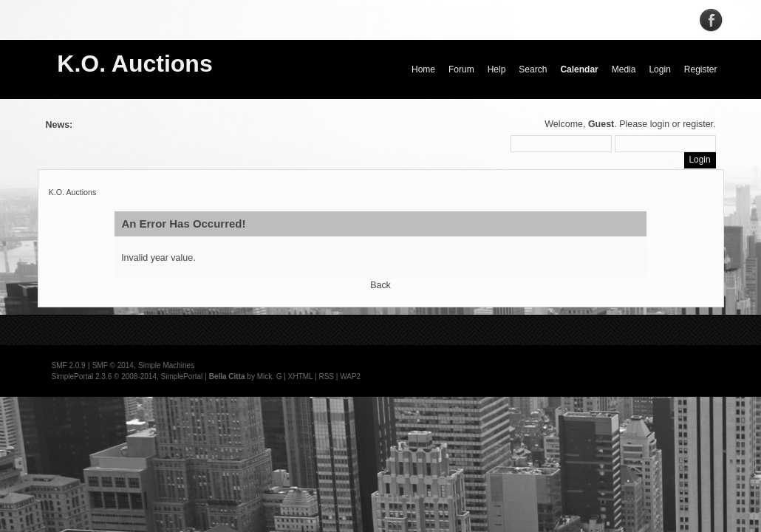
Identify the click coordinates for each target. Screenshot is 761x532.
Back (380, 285)
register (698, 124)
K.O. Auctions (134, 64)
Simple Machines (166, 365)
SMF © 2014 (113, 365)
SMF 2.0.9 (69, 365)
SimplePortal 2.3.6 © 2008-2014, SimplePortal (127, 376)
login (660, 124)
